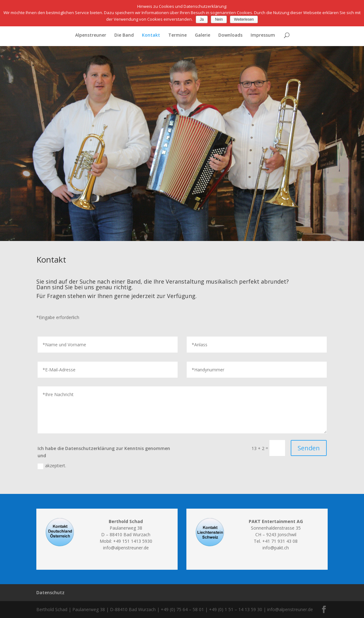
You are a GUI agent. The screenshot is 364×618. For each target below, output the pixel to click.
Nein (219, 19)
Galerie (203, 35)
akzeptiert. (52, 466)
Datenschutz (50, 592)
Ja (202, 19)
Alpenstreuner (91, 35)
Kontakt (151, 35)
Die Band (124, 35)
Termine (177, 35)
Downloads (230, 35)
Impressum (263, 35)
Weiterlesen (244, 19)
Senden (309, 448)
